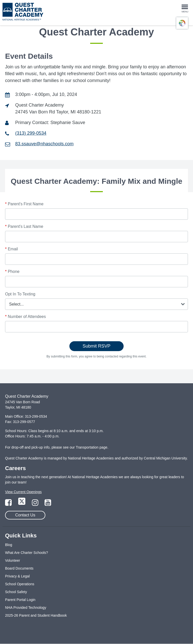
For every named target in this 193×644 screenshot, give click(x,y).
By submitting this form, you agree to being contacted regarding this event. (97, 356)
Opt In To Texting (20, 294)
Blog (9, 545)
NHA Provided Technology (26, 608)
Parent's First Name (24, 204)
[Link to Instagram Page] (36, 504)
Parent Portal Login (20, 600)
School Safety (16, 592)
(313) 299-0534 (31, 133)
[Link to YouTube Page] (48, 504)
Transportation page (92, 447)
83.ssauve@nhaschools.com (44, 144)
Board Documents (19, 568)
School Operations (20, 584)
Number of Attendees (25, 317)
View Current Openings (23, 492)
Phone (12, 271)
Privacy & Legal (17, 576)
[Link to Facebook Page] (9, 504)
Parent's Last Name (24, 226)
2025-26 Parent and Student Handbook (36, 615)
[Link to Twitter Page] (22, 504)
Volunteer (13, 560)
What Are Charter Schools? (27, 553)
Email (12, 249)
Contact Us (25, 515)
